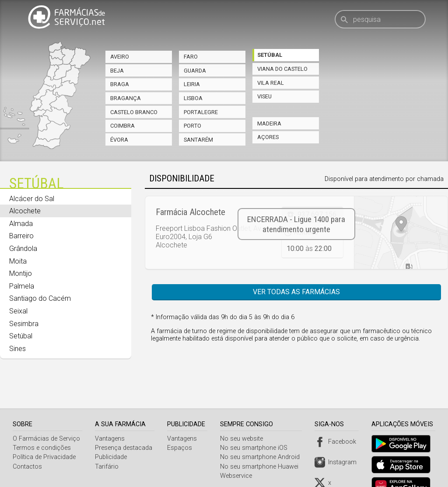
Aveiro (120, 57)
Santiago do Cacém (40, 298)
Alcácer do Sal (32, 199)
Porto (192, 126)
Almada (21, 224)
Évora (119, 140)
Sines (17, 349)
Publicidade (111, 435)
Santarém (198, 140)
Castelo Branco (134, 112)
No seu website (244, 417)
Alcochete (25, 211)
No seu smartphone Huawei (261, 445)
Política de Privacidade (44, 435)
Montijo (21, 273)
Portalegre (201, 112)
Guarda (195, 71)
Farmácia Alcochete (191, 212)
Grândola (23, 249)
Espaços (181, 426)
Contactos (27, 445)
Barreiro (21, 236)
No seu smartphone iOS (256, 426)
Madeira (269, 123)
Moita (18, 261)
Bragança (126, 98)
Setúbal (270, 55)
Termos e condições (42, 426)
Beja (117, 71)
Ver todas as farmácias (296, 292)
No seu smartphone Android (262, 435)
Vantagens (110, 417)
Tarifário (107, 445)
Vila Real (271, 83)
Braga (120, 84)
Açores (268, 137)
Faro (191, 57)
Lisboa (193, 98)
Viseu (264, 96)
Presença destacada (124, 426)
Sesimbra (24, 324)
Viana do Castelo (282, 69)
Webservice (238, 454)
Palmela (22, 286)
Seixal (18, 311)
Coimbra (122, 126)
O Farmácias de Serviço (46, 417)
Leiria (192, 84)
